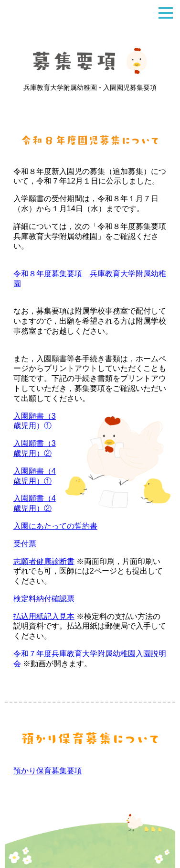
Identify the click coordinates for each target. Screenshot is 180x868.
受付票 (25, 544)
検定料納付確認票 (44, 599)
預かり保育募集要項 (48, 771)
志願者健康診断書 (44, 561)
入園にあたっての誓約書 (55, 526)
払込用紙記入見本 (44, 616)
